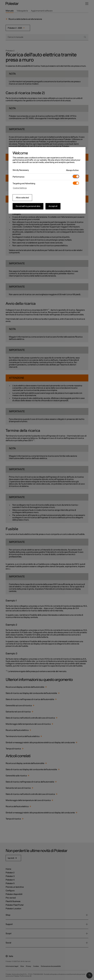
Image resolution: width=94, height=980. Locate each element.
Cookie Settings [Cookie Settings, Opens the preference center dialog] (20, 188)
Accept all (53, 206)
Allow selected (22, 198)
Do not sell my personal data (28, 206)
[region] (47, 180)
